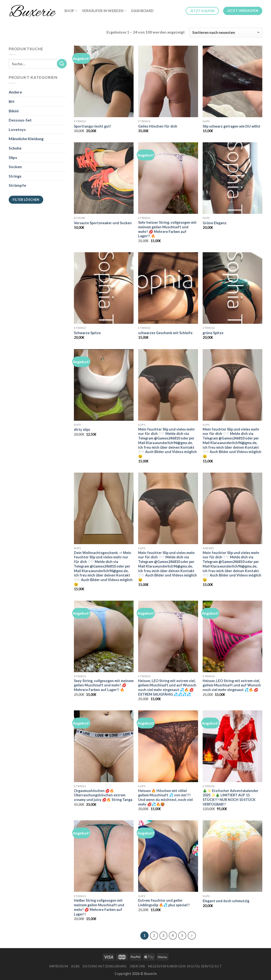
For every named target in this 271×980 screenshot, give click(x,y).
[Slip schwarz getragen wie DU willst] (232, 81)
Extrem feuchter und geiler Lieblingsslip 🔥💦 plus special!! (164, 903)
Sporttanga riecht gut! (93, 126)
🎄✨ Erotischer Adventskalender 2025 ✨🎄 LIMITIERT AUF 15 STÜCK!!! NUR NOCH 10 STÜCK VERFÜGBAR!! (231, 797)
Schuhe (15, 148)
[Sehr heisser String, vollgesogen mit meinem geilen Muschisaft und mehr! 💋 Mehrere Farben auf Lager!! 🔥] (168, 178)
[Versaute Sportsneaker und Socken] (104, 178)
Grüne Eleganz (215, 223)
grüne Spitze (213, 333)
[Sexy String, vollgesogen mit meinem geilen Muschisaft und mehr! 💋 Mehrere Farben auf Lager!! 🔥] (104, 636)
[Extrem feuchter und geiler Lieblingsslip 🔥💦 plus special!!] (168, 856)
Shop (71, 11)
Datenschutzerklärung (105, 966)
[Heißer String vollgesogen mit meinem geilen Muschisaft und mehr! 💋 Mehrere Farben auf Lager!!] (104, 856)
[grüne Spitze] (232, 288)
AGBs (75, 966)
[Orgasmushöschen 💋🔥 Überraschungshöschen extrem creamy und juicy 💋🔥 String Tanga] (104, 746)
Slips (13, 157)
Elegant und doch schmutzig (226, 901)
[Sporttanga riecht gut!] (104, 81)
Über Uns (137, 966)
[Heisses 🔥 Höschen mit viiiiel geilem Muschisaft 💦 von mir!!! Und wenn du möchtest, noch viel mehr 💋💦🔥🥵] (168, 746)
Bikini (14, 111)
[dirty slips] (104, 385)
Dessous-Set (20, 120)
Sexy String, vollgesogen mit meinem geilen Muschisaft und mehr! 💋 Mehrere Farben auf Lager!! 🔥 (104, 685)
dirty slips (82, 429)
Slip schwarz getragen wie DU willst (232, 126)
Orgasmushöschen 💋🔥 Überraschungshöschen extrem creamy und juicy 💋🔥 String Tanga (103, 795)
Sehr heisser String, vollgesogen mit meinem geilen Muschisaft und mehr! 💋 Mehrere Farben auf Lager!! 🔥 (167, 229)
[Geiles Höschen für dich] (168, 81)
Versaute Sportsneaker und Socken (103, 223)
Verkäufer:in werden (104, 11)
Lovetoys (17, 129)
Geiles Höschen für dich (158, 126)
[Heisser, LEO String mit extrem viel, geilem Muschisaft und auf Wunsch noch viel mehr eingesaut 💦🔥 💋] (232, 636)
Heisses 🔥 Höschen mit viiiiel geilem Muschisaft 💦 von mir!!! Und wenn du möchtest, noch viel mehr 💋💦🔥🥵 (165, 797)
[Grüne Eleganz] (232, 178)
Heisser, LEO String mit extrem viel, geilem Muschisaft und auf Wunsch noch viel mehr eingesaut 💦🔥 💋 (232, 685)
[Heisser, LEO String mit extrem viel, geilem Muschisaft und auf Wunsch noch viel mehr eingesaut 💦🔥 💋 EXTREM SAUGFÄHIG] (168, 636)
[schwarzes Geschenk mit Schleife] (168, 288)
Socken (15, 167)
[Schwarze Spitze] (104, 288)
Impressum (59, 966)
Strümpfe (17, 185)
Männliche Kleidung (26, 139)
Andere (15, 92)
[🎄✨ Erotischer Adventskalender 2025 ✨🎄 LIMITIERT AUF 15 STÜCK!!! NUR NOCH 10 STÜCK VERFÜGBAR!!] (232, 746)
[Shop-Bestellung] (226, 32)
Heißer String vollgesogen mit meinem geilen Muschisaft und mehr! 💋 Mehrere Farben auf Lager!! (99, 907)
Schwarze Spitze (87, 333)
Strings (15, 176)
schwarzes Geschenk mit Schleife (165, 333)
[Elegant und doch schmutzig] (232, 856)
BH (11, 101)
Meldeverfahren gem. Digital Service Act (185, 966)
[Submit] (62, 64)
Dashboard (143, 11)
